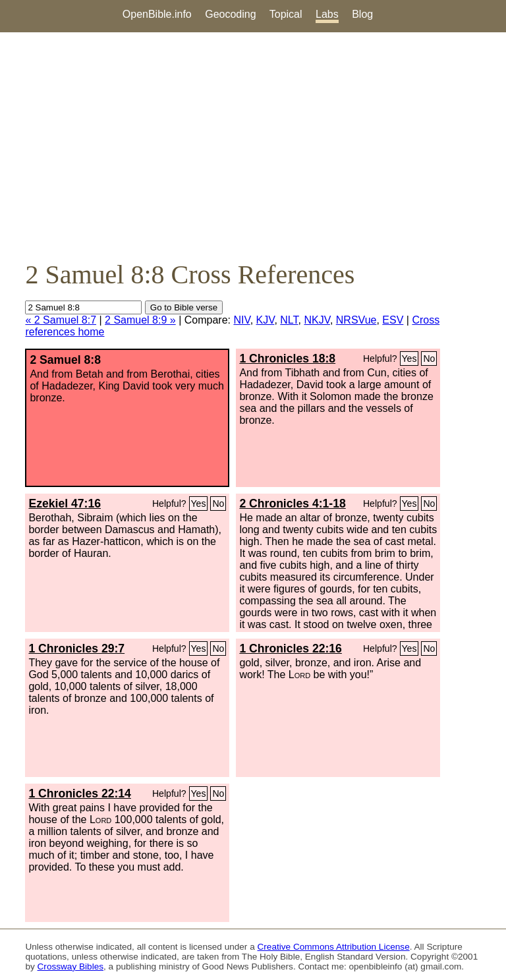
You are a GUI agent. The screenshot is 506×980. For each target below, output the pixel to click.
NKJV (317, 320)
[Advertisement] (253, 146)
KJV (266, 320)
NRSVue (356, 320)
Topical (286, 14)
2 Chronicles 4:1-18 (292, 504)
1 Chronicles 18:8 (287, 359)
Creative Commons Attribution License (334, 947)
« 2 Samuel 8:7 (61, 320)
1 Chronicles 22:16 (290, 649)
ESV (393, 320)
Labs (327, 14)
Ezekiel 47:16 (65, 504)
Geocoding (230, 14)
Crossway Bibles (70, 966)
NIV (241, 320)
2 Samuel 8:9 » (140, 320)
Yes (409, 359)
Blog (362, 14)
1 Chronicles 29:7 (76, 649)
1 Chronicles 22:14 (79, 793)
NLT (289, 320)
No (429, 359)
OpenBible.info (157, 14)
